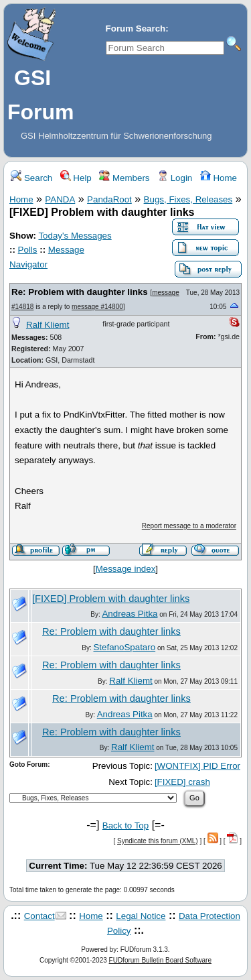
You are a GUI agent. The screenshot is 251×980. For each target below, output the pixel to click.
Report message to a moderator (189, 526)
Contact (39, 916)
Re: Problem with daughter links (80, 292)
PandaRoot (109, 199)
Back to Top (125, 825)
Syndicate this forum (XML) (158, 841)
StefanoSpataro (124, 647)
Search (31, 178)
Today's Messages (75, 236)
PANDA (60, 199)
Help (76, 178)
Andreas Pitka (130, 614)
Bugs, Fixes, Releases (188, 199)
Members (124, 178)
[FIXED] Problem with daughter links (111, 599)
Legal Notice (141, 916)
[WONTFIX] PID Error (197, 766)
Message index (126, 569)
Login (175, 178)
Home (219, 178)
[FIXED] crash (182, 782)
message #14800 (97, 307)
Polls (28, 250)
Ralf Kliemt (48, 325)
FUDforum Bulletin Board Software (160, 960)
